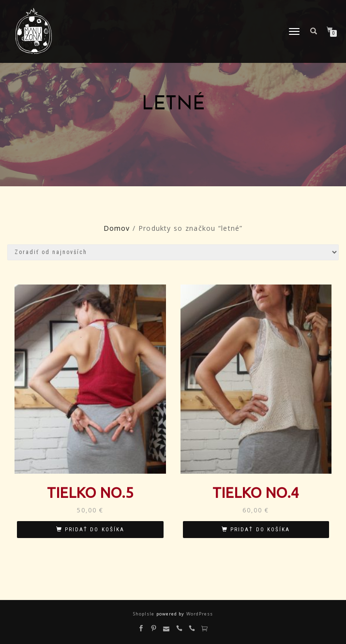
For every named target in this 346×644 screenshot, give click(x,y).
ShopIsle (144, 614)
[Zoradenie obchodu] (173, 252)
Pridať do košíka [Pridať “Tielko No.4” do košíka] (260, 530)
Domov (117, 228)
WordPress (198, 614)
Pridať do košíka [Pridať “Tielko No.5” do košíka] (95, 530)
